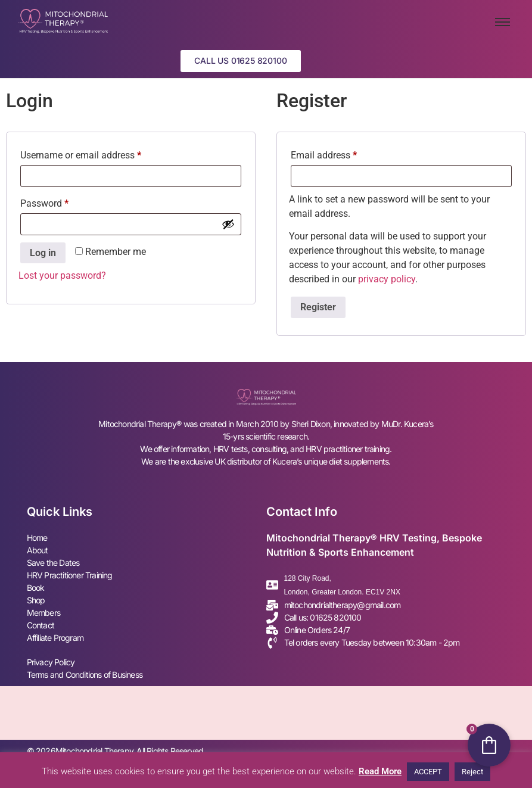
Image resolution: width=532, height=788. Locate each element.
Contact (41, 625)
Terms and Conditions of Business (85, 675)
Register (318, 308)
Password (63, 202)
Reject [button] (472, 772)
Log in (43, 253)
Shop (36, 600)
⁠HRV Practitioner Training (70, 575)
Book (36, 588)
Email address (342, 153)
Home (37, 538)
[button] (240, 61)
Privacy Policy (51, 662)
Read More (380, 771)
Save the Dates (53, 563)
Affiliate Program (55, 638)
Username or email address (99, 153)
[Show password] (228, 224)
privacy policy (387, 279)
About (38, 550)
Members (43, 613)
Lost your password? (62, 276)
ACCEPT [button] (428, 772)
